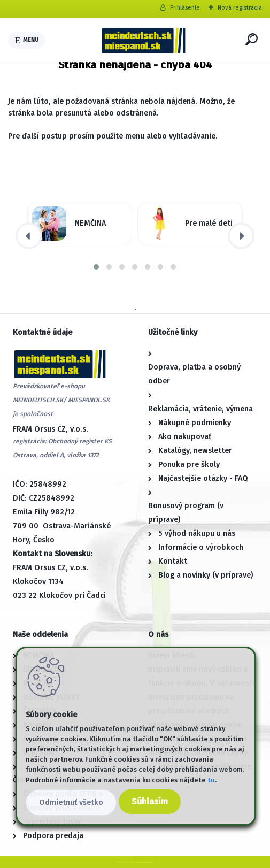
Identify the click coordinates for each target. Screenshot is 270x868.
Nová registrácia (240, 8)
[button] (96, 267)
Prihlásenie (185, 8)
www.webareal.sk (145, 862)
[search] (252, 39)
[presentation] (29, 236)
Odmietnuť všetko (71, 802)
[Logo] (143, 40)
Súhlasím (150, 801)
